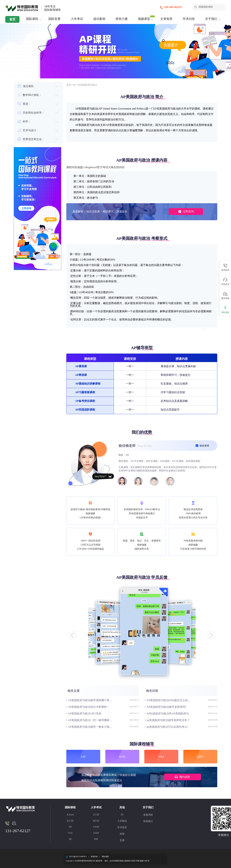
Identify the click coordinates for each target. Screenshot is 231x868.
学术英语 (122, 827)
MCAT (96, 821)
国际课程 (32, 19)
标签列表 (94, 857)
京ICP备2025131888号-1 (78, 857)
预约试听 (180, 777)
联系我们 (148, 821)
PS (122, 815)
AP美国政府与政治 (90, 85)
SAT (83, 757)
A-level (70, 815)
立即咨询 (182, 212)
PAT (96, 839)
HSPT (200, 757)
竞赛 (122, 840)
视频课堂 (144, 19)
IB (70, 839)
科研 (122, 834)
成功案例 (99, 19)
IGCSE (70, 821)
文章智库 (166, 19)
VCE (70, 833)
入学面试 (122, 821)
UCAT (96, 815)
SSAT (122, 757)
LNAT (96, 827)
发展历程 (148, 815)
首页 (12, 19)
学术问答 (189, 19)
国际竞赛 (54, 19)
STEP (96, 833)
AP (75, 85)
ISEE (161, 757)
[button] (73, 635)
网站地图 (105, 857)
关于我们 (211, 19)
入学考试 (77, 19)
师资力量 (122, 19)
